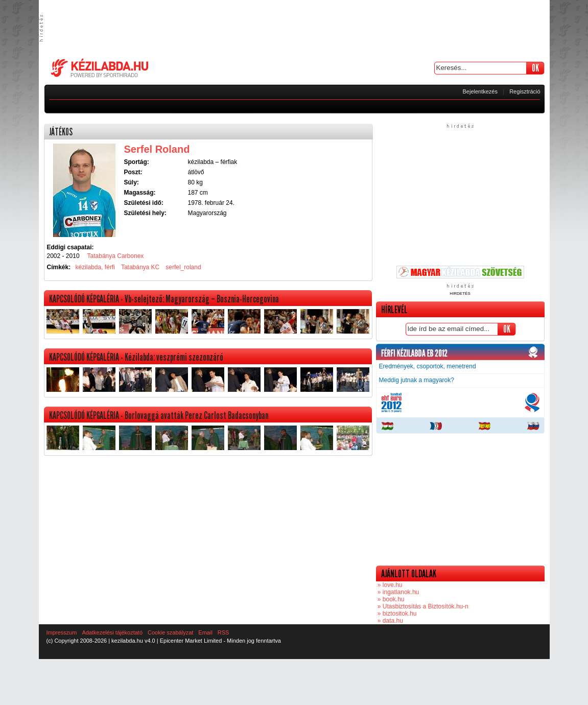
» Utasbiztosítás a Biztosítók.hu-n (422, 606)
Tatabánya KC (140, 267)
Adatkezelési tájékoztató (112, 632)
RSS (224, 632)
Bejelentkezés (480, 91)
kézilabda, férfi (95, 267)
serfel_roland (183, 267)
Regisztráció (525, 91)
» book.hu (390, 599)
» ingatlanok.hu (398, 592)
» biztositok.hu (396, 614)
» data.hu (390, 621)
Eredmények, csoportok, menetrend (428, 366)
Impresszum (62, 632)
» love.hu (389, 585)
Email (205, 632)
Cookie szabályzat (170, 632)
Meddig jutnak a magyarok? (417, 380)
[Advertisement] (294, 28)
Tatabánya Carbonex (116, 256)
